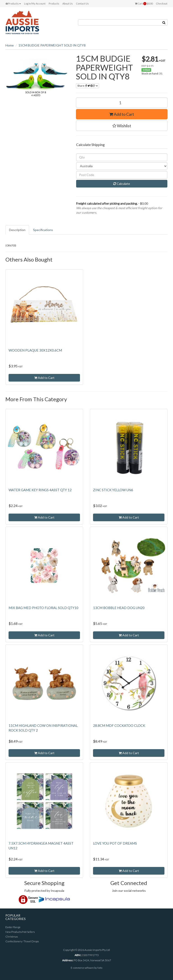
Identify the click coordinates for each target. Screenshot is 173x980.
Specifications (43, 230)
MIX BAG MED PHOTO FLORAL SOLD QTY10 (43, 608)
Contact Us (82, 3)
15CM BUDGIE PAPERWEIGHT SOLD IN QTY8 (52, 45)
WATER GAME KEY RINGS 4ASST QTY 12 (40, 490)
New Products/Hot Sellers (20, 932)
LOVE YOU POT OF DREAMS (115, 843)
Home (10, 45)
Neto (100, 968)
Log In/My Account (35, 3)
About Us (68, 3)
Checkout (162, 3)
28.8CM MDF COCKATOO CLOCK (119, 725)
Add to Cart (122, 114)
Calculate (122, 184)
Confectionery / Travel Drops (22, 941)
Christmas (12, 937)
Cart (144, 4)
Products (13, 3)
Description (17, 230)
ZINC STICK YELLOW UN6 (113, 490)
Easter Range (13, 927)
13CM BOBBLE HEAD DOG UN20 (119, 608)
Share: (88, 86)
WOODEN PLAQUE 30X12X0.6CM (35, 350)
